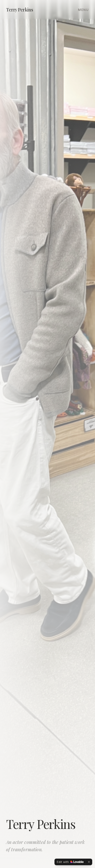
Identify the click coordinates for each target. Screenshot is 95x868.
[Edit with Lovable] (70, 862)
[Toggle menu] (83, 10)
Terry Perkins (20, 10)
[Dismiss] (89, 862)
